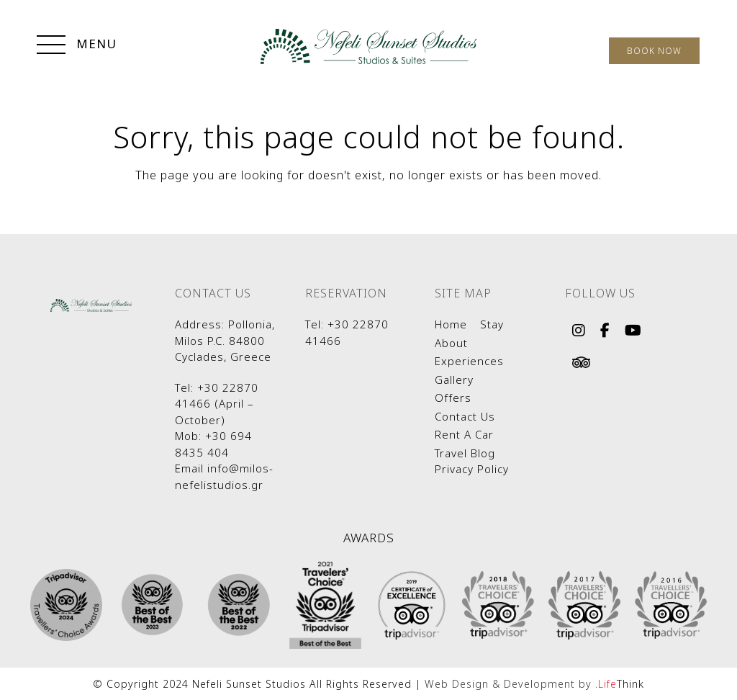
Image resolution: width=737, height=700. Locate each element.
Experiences (469, 361)
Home (451, 324)
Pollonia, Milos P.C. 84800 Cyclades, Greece (225, 340)
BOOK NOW (654, 51)
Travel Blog (465, 453)
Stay (492, 324)
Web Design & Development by (534, 684)
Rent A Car (464, 434)
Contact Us (465, 416)
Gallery (454, 380)
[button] (77, 46)
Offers (453, 398)
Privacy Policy (472, 469)
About (451, 343)
